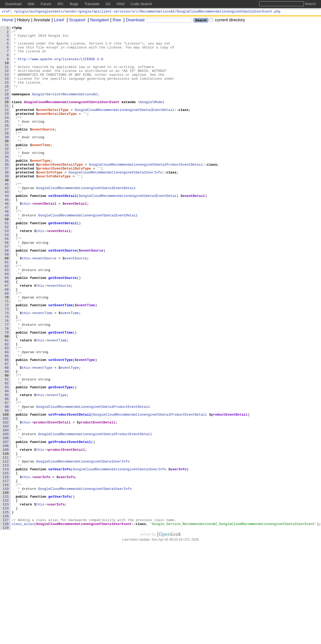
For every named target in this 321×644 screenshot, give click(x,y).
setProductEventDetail (70, 492)
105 (6, 516)
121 (6, 591)
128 (6, 624)
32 (7, 174)
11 (7, 75)
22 (7, 127)
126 (6, 614)
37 (7, 197)
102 (6, 502)
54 (7, 277)
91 (7, 450)
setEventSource (63, 296)
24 (7, 136)
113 (6, 553)
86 (7, 427)
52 (7, 267)
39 (7, 207)
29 (7, 160)
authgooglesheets (47, 12)
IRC (60, 4)
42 (7, 221)
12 (7, 80)
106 (6, 521)
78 (7, 389)
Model (159, 117)
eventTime (41, 169)
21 (7, 122)
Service (54, 108)
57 (7, 291)
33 (7, 178)
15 (7, 94)
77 (7, 385)
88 (7, 436)
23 (7, 132)
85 (7, 422)
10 (7, 71)
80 (7, 399)
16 (7, 99)
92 (7, 455)
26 (7, 146)
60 (7, 305)
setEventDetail (63, 230)
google (85, 12)
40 (7, 211)
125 (6, 610)
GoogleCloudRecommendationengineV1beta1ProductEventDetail (146, 192)
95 (7, 469)
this (26, 239)
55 (7, 282)
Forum (46, 4)
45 (7, 235)
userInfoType (51, 202)
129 (6, 628)
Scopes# (75, 21)
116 (6, 567)
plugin (22, 12)
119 (6, 582)
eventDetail (194, 230)
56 (7, 286)
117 (6, 572)
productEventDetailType (61, 192)
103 (6, 507)
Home (8, 21)
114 (6, 558)
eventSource (43, 150)
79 (7, 394)
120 (6, 586)
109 (6, 535)
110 (6, 539)
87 (7, 432)
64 (7, 324)
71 (7, 357)
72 (7, 361)
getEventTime (61, 394)
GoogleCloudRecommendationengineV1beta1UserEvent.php (229, 12)
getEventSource (63, 328)
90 (7, 446)
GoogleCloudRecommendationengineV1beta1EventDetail (125, 127)
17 (7, 103)
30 (7, 164)
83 (7, 413)
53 (7, 272)
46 (7, 239)
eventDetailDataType (58, 132)
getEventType (61, 460)
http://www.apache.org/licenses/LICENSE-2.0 (61, 66)
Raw (115, 21)
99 (7, 488)
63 (7, 319)
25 (7, 141)
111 (6, 544)
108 (6, 530)
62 (7, 314)
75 (7, 375)
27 (7, 150)
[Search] (169, 21)
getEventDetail (63, 263)
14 (7, 89)
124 (6, 605)
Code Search (141, 4)
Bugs (74, 4)
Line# (57, 21)
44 (7, 230)
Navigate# (98, 21)
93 (7, 460)
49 (7, 253)
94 (7, 464)
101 (6, 497)
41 (7, 216)
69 (7, 347)
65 (7, 328)
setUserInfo (60, 558)
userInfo (179, 558)
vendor (71, 12)
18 (7, 108)
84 (7, 417)
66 (7, 333)
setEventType (61, 427)
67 (7, 338)
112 (6, 549)
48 (7, 249)
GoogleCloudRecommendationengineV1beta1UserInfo (116, 202)
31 (7, 169)
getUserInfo (60, 591)
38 (7, 202)
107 (6, 525)
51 (7, 263)
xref (6, 12)
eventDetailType (54, 127)
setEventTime (61, 361)
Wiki (31, 4)
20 (7, 117)
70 (7, 352)
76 (7, 380)
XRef (120, 4)
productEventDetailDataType (65, 197)
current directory (227, 21)
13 (7, 85)
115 (6, 563)
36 (7, 192)
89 (7, 441)
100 (6, 492)
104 (6, 511)
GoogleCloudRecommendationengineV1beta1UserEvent (72, 117)
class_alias (23, 624)
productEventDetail (229, 492)
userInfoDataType (55, 207)
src (135, 12)
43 (7, 225)
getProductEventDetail (70, 525)
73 (7, 366)
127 (6, 619)
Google (38, 108)
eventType (41, 188)
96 (7, 474)
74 (7, 371)
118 (6, 577)
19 (7, 113)
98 (7, 483)
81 (7, 403)
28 (7, 155)
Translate (92, 4)
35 (7, 188)
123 (6, 600)
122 (6, 596)
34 (7, 183)
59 (7, 300)
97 (7, 478)
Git (108, 4)
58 (7, 296)
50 (7, 258)
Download (133, 21)
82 (7, 408)
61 (7, 310)
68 (7, 342)
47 (7, 244)
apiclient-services (112, 12)
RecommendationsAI (158, 12)
